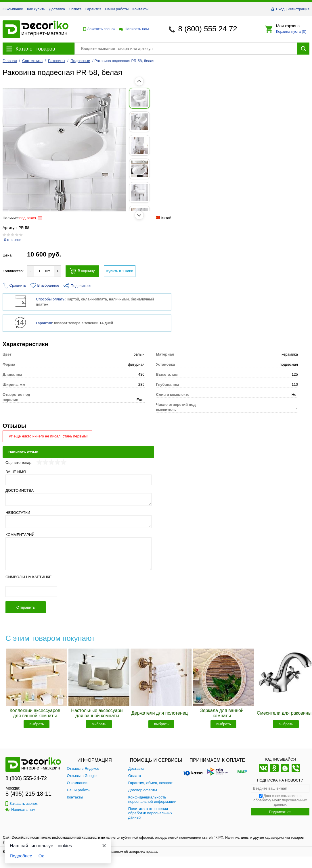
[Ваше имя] (79, 480)
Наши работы (117, 9)
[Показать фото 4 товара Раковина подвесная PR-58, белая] (16, 169)
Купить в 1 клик (120, 271)
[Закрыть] (104, 846)
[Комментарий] (79, 554)
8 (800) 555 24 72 (208, 29)
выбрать (37, 724)
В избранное (45, 285)
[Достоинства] (79, 499)
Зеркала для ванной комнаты (222, 713)
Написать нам (133, 29)
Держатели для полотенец (160, 713)
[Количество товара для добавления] (39, 271)
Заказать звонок (98, 29)
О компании (13, 9)
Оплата (75, 9)
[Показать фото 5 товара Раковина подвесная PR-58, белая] (16, 192)
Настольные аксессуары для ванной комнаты (97, 713)
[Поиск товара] (186, 49)
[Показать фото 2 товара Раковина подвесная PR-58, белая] (16, 122)
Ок (41, 856)
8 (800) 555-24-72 (26, 778)
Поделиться (77, 286)
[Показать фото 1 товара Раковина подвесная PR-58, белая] (16, 98)
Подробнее (21, 856)
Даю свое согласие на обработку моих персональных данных (280, 800)
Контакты (140, 9)
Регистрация (298, 9)
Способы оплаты (51, 299)
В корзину (82, 271)
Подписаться (280, 812)
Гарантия (93, 9)
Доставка (57, 9)
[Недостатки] (79, 522)
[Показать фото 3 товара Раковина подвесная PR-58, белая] (16, 145)
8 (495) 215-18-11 (28, 794)
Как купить (36, 9)
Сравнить (14, 285)
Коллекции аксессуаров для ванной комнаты (35, 713)
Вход (280, 9)
